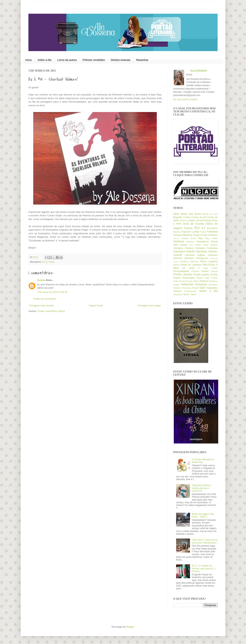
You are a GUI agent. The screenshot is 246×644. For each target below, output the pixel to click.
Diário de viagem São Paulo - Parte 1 (203, 515)
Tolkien (193, 294)
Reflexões (187, 284)
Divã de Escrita (194, 224)
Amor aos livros (191, 214)
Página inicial (96, 306)
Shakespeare (190, 291)
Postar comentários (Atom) (51, 311)
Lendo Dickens (210, 245)
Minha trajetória (209, 261)
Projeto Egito (203, 278)
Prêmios (204, 281)
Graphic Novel (189, 238)
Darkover (184, 220)
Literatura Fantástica (207, 248)
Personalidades (181, 271)
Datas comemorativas (200, 220)
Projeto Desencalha (184, 278)
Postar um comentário (45, 299)
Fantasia (212, 232)
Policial (214, 271)
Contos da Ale (199, 217)
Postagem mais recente (42, 306)
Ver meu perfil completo (185, 99)
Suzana (41, 280)
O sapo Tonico (208, 268)
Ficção (52, 262)
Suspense (178, 294)
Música (176, 265)
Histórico (190, 242)
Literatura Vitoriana (189, 261)
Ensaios (177, 232)
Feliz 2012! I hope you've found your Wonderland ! (205, 541)
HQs (200, 238)
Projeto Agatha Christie (206, 275)
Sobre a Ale (44, 60)
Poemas (195, 271)
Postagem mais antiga (149, 306)
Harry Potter (211, 238)
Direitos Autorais (120, 60)
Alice (176, 214)
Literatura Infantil (184, 251)
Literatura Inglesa (195, 255)
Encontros (212, 228)
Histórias (179, 241)
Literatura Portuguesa (196, 258)
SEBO (202, 288)
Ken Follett (195, 245)
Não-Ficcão (209, 265)
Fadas (203, 232)
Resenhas (142, 60)
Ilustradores (203, 242)
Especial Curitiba (190, 232)
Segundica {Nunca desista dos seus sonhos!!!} (201, 488)
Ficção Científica (209, 235)
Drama (188, 228)
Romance (201, 284)
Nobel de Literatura (191, 265)
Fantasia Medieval (183, 235)
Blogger (130, 627)
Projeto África (193, 281)
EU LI (45, 262)
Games (176, 238)
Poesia (205, 271)
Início (28, 60)
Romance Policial (190, 288)
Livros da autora (67, 60)
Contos (187, 217)
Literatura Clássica (183, 248)
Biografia (178, 217)
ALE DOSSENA (199, 71)
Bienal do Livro (210, 214)
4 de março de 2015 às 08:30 (52, 292)
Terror (186, 294)
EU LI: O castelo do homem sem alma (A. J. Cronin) (204, 569)
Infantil (214, 242)
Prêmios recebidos (94, 60)
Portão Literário (183, 274)
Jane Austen (180, 245)
